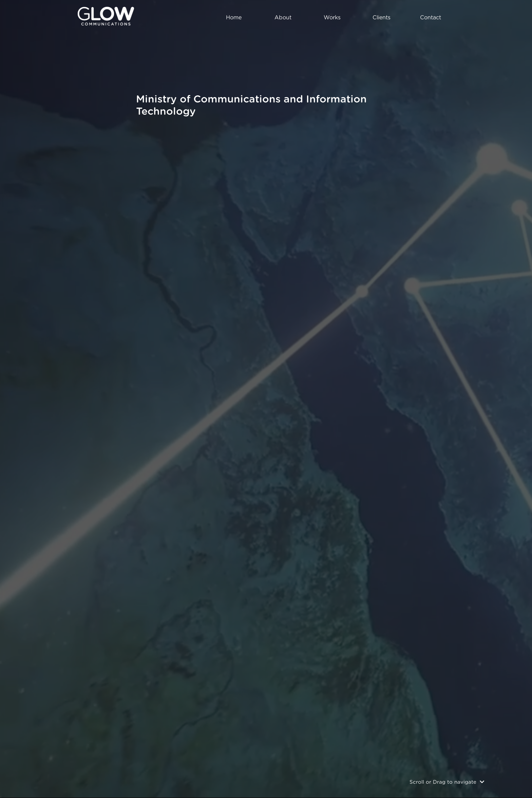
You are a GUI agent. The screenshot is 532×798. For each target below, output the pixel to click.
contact (431, 18)
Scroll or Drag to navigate (447, 782)
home (234, 18)
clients (382, 18)
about (283, 18)
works (332, 18)
